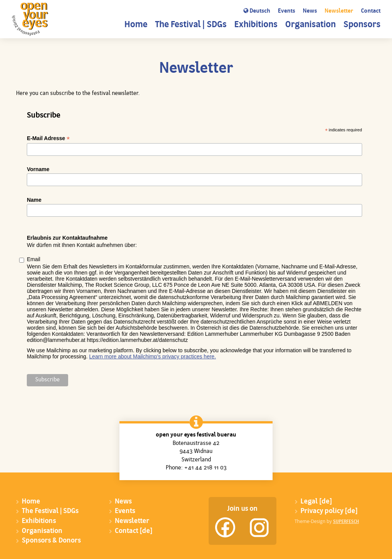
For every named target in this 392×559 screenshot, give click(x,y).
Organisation (310, 25)
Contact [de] (134, 531)
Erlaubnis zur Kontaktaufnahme (67, 238)
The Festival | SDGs (191, 25)
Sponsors (362, 25)
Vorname (38, 169)
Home (136, 25)
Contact (371, 11)
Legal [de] (316, 502)
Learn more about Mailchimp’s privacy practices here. (153, 356)
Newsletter (339, 11)
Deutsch (257, 11)
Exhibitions (256, 25)
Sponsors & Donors (51, 541)
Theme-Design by (327, 521)
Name (34, 200)
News (310, 11)
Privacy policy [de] (329, 511)
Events (287, 11)
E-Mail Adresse (48, 138)
